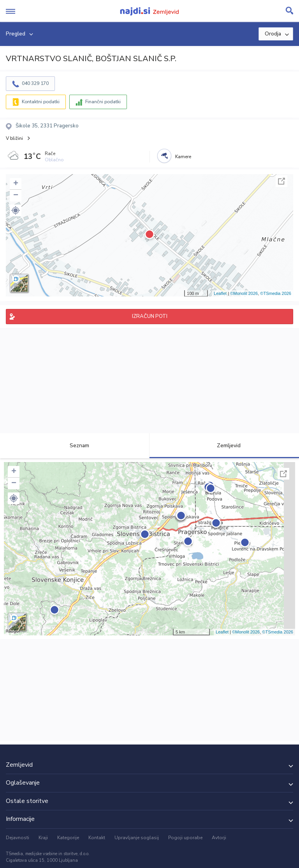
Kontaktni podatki (41, 102)
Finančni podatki (103, 102)
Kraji (43, 838)
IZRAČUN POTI (150, 316)
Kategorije (68, 838)
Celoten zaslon (281, 181)
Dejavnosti (18, 838)
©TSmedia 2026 (276, 293)
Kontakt (97, 838)
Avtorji (219, 838)
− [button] (16, 196)
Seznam (75, 445)
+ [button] (16, 184)
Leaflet (220, 293)
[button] (16, 210)
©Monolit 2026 (244, 293)
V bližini (14, 138)
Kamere (183, 157)
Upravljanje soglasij (137, 838)
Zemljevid (224, 445)
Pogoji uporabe (185, 838)
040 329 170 (35, 83)
